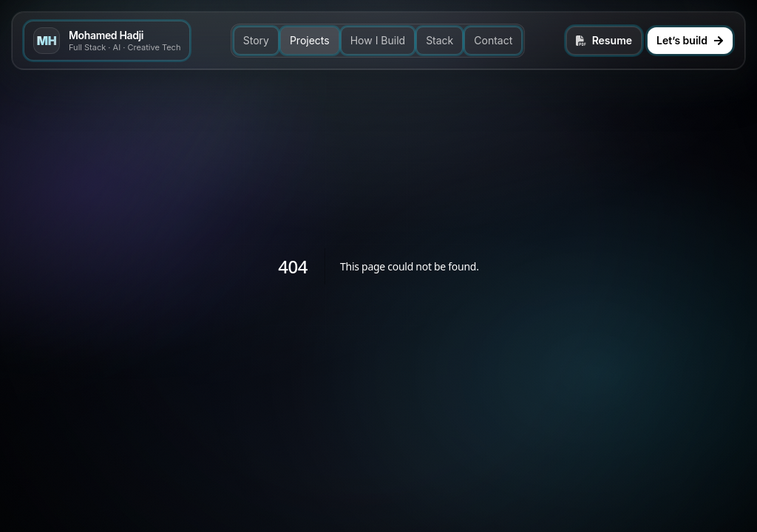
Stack (439, 40)
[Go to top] (107, 41)
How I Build (378, 40)
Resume (604, 40)
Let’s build (690, 40)
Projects (310, 40)
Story (256, 40)
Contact (493, 40)
